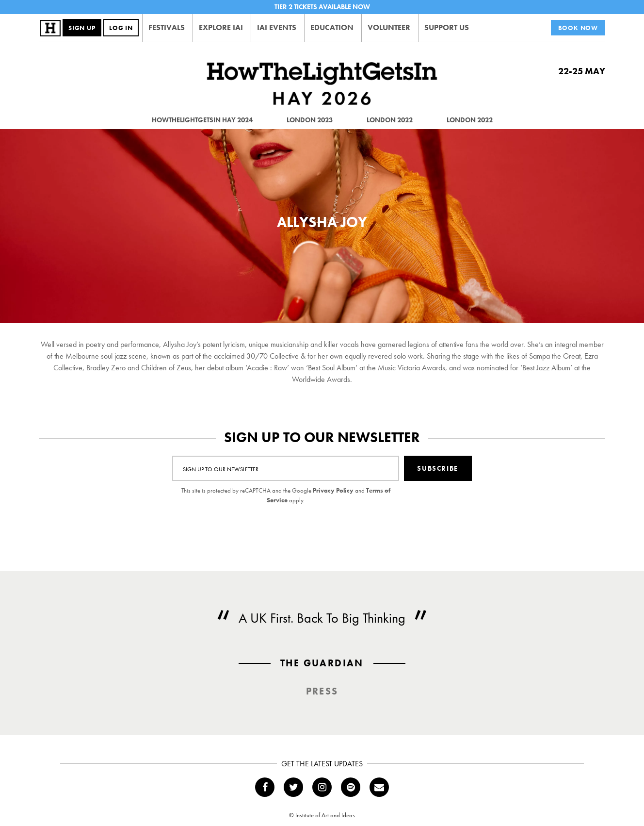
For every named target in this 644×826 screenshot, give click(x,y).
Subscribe (437, 468)
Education (332, 27)
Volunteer (389, 27)
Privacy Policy (333, 490)
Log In (121, 28)
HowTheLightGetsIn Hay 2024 (202, 120)
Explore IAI (221, 27)
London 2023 (310, 120)
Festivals (167, 27)
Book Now (578, 28)
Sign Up (82, 28)
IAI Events (277, 27)
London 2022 (390, 120)
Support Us (447, 27)
